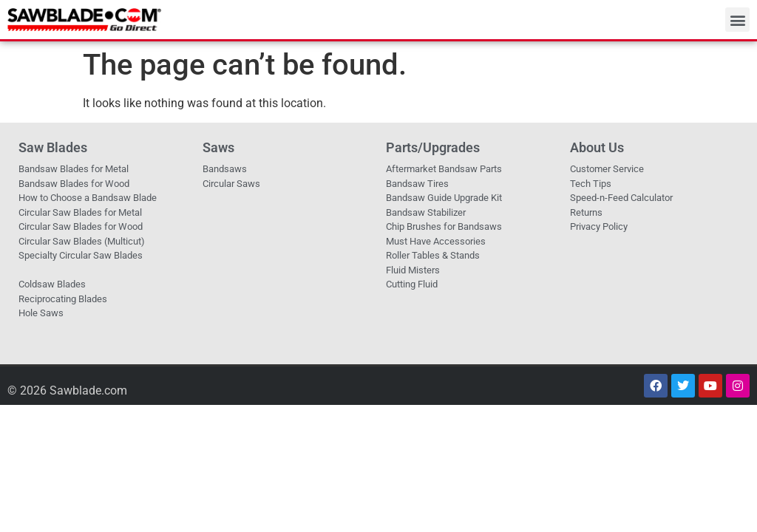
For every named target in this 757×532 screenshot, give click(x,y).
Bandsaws (225, 169)
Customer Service (607, 169)
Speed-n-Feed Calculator (621, 198)
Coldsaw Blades (52, 284)
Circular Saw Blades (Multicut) (82, 241)
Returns (586, 212)
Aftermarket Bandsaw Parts (444, 169)
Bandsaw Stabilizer (426, 212)
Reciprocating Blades (63, 299)
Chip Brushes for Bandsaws (444, 226)
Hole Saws (41, 313)
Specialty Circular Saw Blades (81, 255)
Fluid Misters (413, 270)
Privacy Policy (599, 226)
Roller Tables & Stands (433, 255)
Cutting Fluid (412, 284)
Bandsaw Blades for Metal (74, 169)
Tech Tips (591, 184)
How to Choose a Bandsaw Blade (88, 198)
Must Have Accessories (436, 241)
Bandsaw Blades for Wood (74, 184)
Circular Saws (231, 184)
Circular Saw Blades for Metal (80, 212)
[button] (737, 20)
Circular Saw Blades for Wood (81, 226)
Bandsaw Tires (417, 184)
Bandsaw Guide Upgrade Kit (444, 198)
